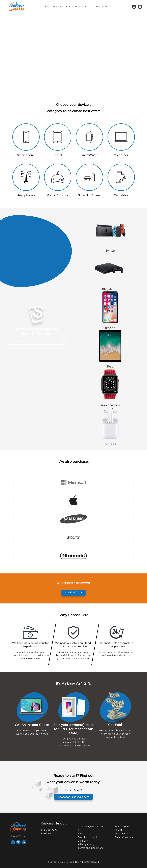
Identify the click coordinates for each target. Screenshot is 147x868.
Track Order (101, 7)
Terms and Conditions (91, 848)
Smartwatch (122, 834)
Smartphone (122, 826)
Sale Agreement (87, 837)
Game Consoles (124, 837)
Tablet (118, 830)
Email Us (46, 834)
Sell (47, 7)
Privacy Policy (86, 844)
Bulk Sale (83, 841)
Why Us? (58, 7)
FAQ (88, 7)
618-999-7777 (49, 830)
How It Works (74, 7)
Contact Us (73, 593)
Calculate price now (73, 797)
